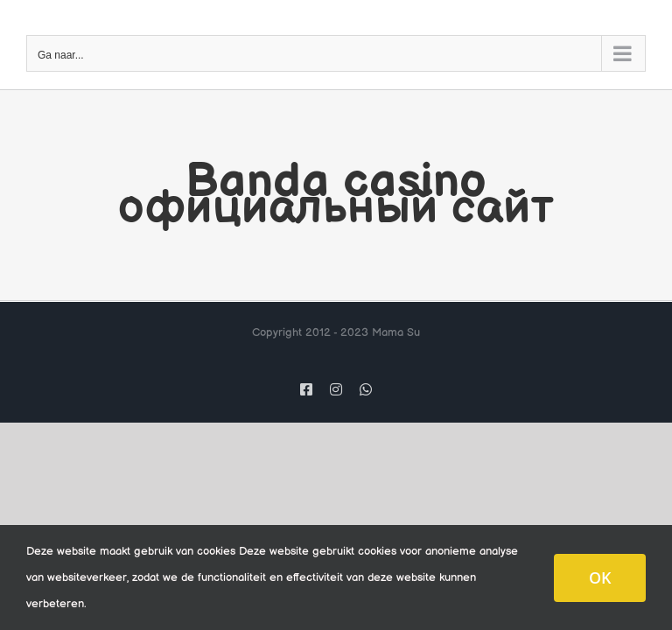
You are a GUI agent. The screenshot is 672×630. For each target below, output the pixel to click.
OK (600, 577)
